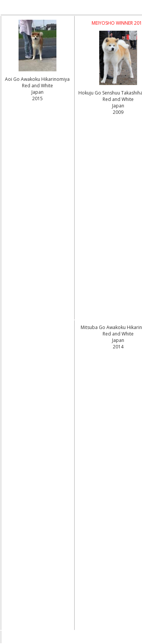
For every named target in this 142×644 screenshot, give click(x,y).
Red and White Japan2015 (37, 92)
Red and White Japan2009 (118, 106)
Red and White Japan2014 (118, 340)
